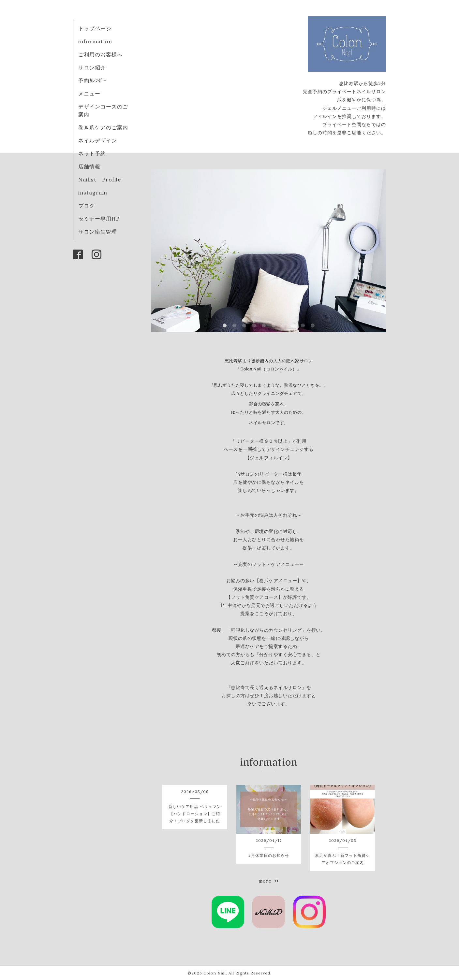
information (95, 41)
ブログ (87, 206)
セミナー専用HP (99, 219)
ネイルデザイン (98, 140)
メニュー (89, 94)
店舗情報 (89, 166)
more (269, 881)
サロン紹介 (92, 67)
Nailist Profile (100, 180)
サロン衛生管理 (98, 232)
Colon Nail (215, 973)
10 (313, 326)
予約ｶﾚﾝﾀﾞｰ (92, 80)
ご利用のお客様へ (100, 54)
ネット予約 (92, 153)
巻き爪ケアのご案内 (103, 127)
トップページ (95, 28)
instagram (93, 193)
